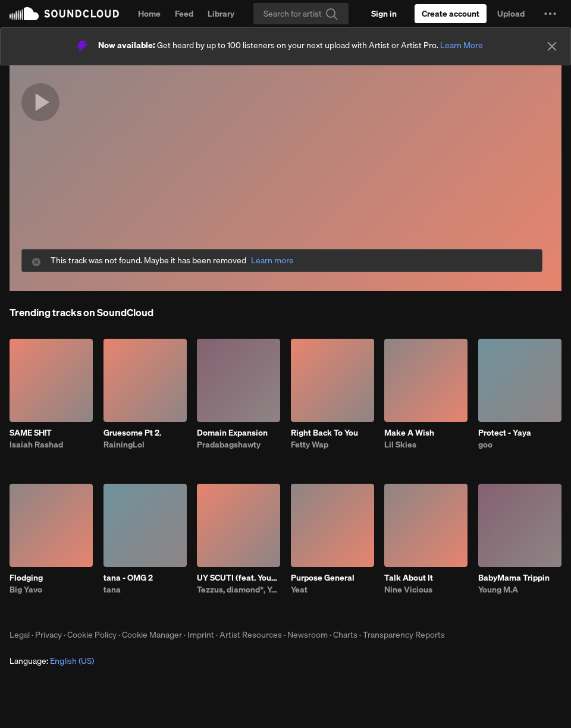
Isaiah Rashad (36, 445)
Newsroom (308, 635)
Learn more (272, 261)
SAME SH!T (31, 433)
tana (112, 590)
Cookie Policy (92, 635)
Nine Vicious (408, 590)
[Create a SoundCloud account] (451, 14)
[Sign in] (384, 14)
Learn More (462, 45)
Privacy (48, 635)
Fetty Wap (310, 445)
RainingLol (124, 445)
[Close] (552, 46)
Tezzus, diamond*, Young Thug (239, 590)
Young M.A (498, 590)
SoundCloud (64, 14)
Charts (345, 635)
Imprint (201, 635)
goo (485, 445)
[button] (550, 14)
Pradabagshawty (229, 445)
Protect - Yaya (505, 433)
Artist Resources (251, 635)
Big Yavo (26, 590)
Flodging (26, 578)
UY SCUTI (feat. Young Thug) (239, 578)
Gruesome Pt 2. (132, 433)
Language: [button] (52, 661)
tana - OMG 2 (128, 578)
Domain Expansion (232, 433)
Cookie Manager (152, 635)
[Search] (301, 14)
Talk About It (409, 578)
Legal (20, 635)
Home (149, 14)
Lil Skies (400, 445)
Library (221, 14)
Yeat (299, 590)
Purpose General (323, 578)
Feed (184, 14)
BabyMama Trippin (514, 578)
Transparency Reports (404, 635)
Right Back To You (324, 433)
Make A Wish (409, 433)
